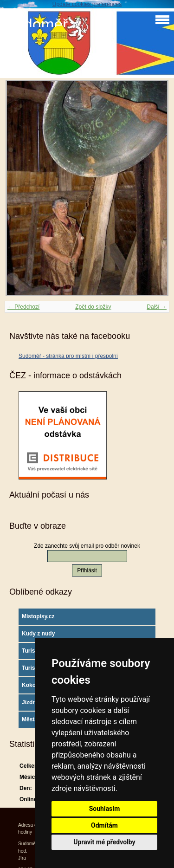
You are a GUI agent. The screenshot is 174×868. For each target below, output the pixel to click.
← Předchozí (23, 307)
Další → (157, 307)
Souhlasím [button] (105, 809)
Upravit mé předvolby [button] (104, 842)
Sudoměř (36, 24)
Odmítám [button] (104, 825)
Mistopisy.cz (38, 616)
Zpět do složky (93, 307)
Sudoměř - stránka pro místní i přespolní (68, 356)
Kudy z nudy (38, 634)
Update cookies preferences (87, 4)
